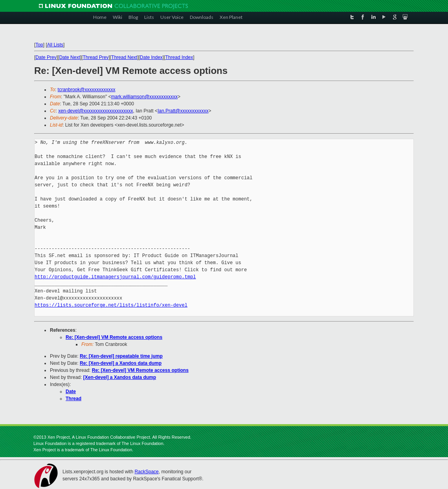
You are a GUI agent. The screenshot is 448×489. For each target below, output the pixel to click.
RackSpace (146, 472)
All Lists (55, 45)
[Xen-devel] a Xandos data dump (120, 377)
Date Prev (46, 57)
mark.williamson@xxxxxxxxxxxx (145, 97)
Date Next (69, 57)
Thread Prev (95, 57)
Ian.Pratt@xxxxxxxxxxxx (183, 111)
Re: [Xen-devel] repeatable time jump (121, 356)
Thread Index (179, 57)
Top (39, 45)
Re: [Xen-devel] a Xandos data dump (121, 363)
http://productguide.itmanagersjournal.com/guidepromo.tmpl (115, 277)
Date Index (151, 57)
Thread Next (124, 57)
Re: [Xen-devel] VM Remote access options (114, 337)
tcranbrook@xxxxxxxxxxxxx (87, 90)
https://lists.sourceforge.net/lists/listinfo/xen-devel (111, 305)
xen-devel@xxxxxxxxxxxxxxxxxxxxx (95, 111)
